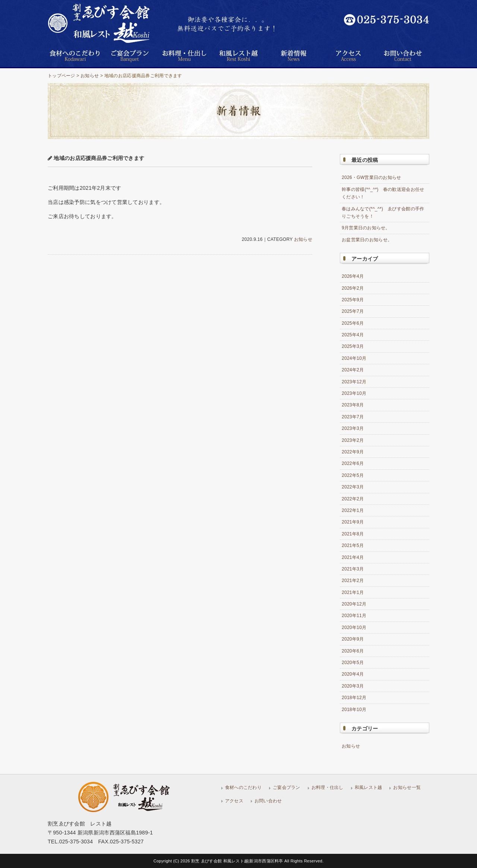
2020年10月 (354, 628)
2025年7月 (353, 311)
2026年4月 (353, 276)
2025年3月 (353, 346)
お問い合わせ (268, 801)
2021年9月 (353, 522)
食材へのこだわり (243, 787)
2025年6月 (353, 323)
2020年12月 (354, 604)
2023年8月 (353, 405)
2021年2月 (353, 581)
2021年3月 (353, 569)
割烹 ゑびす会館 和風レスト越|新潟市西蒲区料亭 (238, 861)
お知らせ (90, 76)
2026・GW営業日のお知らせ (372, 177)
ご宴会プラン (287, 787)
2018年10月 (354, 710)
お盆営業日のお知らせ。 (367, 240)
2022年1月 (353, 510)
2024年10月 (354, 358)
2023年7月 (353, 417)
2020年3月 (353, 686)
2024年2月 (353, 370)
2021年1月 (353, 592)
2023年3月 (353, 428)
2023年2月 (353, 440)
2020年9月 (353, 639)
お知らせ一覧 (407, 787)
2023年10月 (354, 393)
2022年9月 (353, 452)
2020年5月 (353, 663)
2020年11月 (354, 616)
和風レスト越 (369, 787)
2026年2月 (353, 288)
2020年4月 (353, 674)
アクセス (234, 801)
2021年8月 (353, 534)
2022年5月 (353, 475)
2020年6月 (353, 651)
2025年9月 (353, 300)
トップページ (61, 76)
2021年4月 (353, 557)
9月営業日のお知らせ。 (366, 228)
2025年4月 (353, 335)
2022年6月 (353, 463)
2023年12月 (354, 382)
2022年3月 (353, 487)
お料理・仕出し (328, 787)
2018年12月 (354, 698)
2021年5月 (353, 545)
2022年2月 (353, 499)
